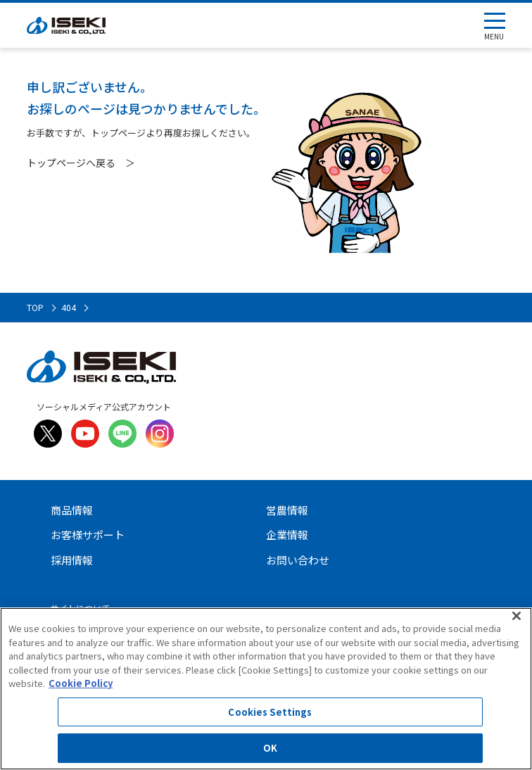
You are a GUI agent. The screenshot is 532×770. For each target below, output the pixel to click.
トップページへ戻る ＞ (81, 163)
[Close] (517, 616)
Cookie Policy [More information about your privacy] (81, 683)
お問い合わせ (298, 560)
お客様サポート (88, 535)
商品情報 (72, 510)
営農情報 (287, 510)
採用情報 (72, 560)
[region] (266, 689)
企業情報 (287, 535)
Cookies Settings (270, 712)
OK (270, 748)
